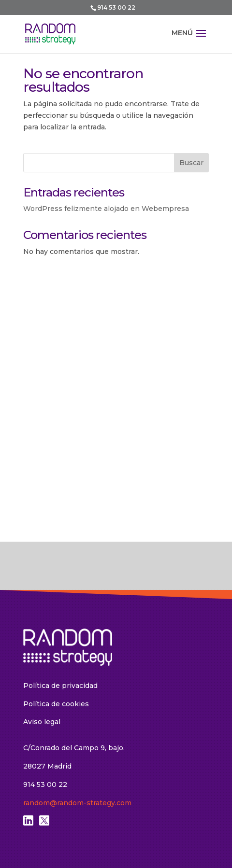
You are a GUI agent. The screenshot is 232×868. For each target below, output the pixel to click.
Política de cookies (56, 704)
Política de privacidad (60, 686)
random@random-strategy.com (77, 803)
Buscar (191, 163)
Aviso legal (42, 722)
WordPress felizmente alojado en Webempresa (106, 209)
